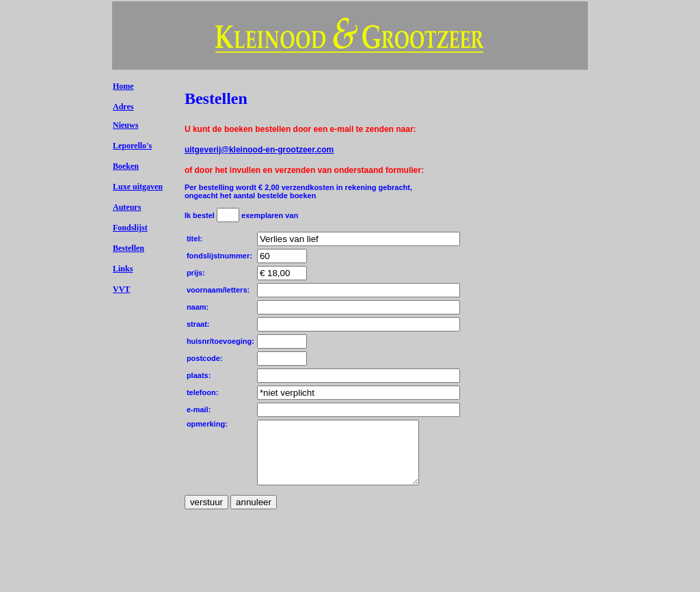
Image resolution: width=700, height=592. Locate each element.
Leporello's (132, 146)
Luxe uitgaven (138, 187)
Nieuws (125, 125)
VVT (121, 289)
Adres (123, 107)
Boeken (126, 166)
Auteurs (127, 207)
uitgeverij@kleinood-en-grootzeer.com (259, 150)
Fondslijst (130, 228)
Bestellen (129, 248)
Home (123, 86)
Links (123, 269)
